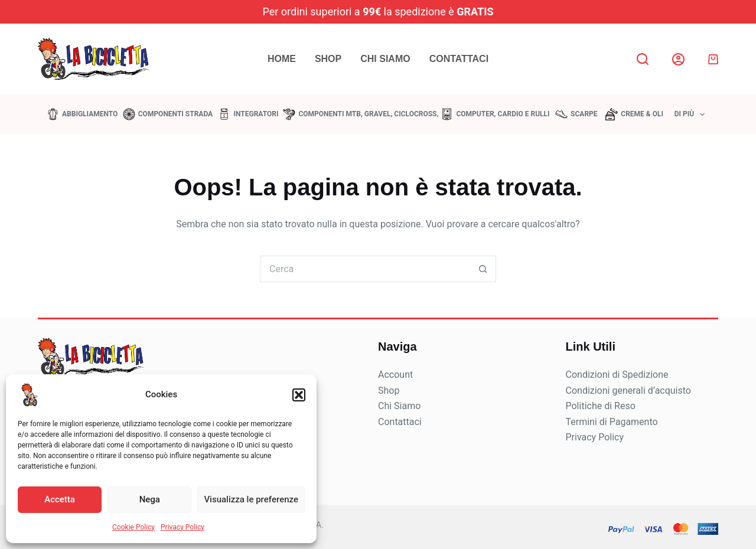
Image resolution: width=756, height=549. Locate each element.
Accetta (60, 499)
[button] (299, 395)
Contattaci (459, 59)
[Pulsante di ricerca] (483, 269)
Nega (150, 499)
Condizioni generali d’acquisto (628, 390)
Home (282, 59)
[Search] (643, 59)
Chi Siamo (385, 59)
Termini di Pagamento (612, 422)
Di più (692, 115)
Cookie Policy (133, 527)
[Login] (678, 59)
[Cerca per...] (365, 269)
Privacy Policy (183, 527)
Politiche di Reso (601, 406)
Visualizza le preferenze (251, 499)
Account (395, 375)
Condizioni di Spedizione (617, 375)
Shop (328, 59)
